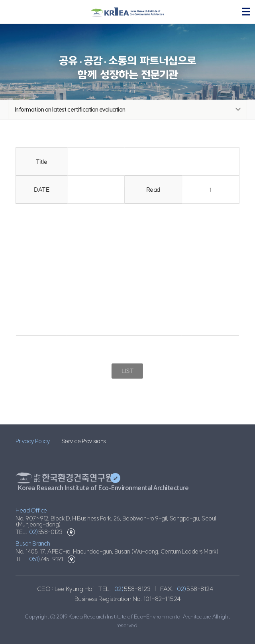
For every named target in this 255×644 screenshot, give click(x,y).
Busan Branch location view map (72, 559)
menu (246, 11)
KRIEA (127, 12)
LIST (127, 371)
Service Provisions (83, 441)
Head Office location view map (71, 532)
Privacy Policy (33, 441)
